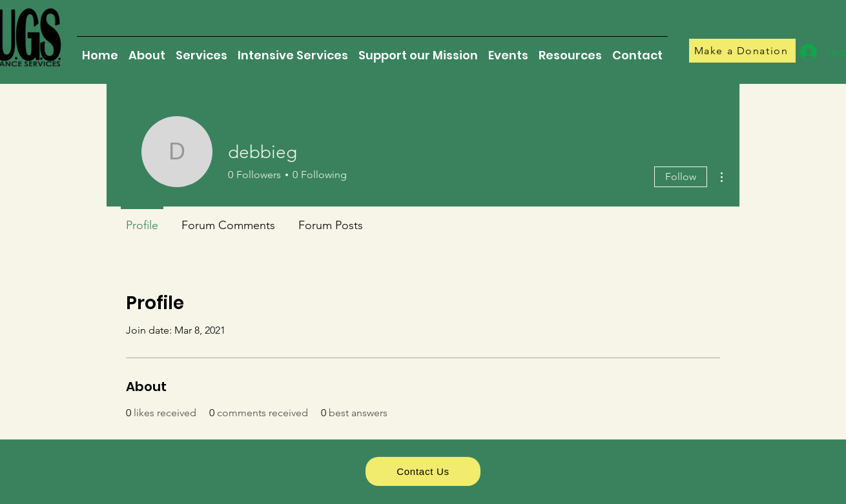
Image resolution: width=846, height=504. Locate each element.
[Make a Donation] (742, 51)
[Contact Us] (423, 471)
